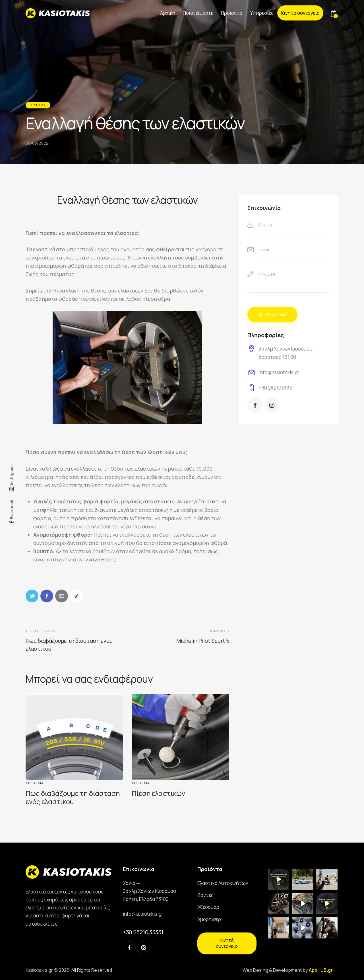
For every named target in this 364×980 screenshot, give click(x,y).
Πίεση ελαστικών (158, 793)
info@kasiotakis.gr (279, 372)
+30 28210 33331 (143, 932)
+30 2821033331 (276, 388)
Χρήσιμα (38, 105)
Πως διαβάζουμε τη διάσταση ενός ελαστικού (73, 798)
